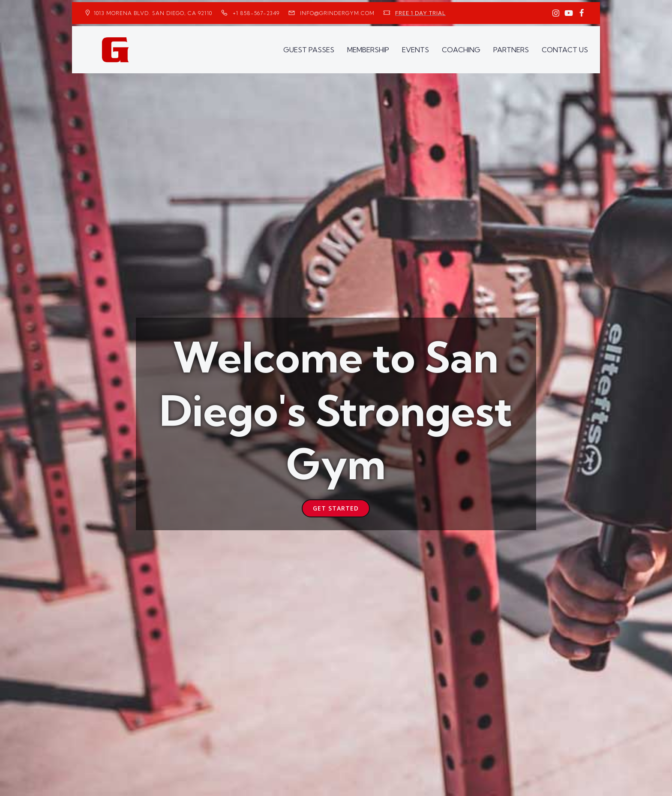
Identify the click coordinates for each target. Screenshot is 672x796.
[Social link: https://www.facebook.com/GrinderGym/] (582, 13)
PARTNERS (511, 50)
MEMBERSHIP (368, 50)
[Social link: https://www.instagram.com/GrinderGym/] (556, 13)
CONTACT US (565, 50)
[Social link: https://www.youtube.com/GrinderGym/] (569, 13)
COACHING (461, 50)
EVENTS (415, 50)
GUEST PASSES (309, 50)
